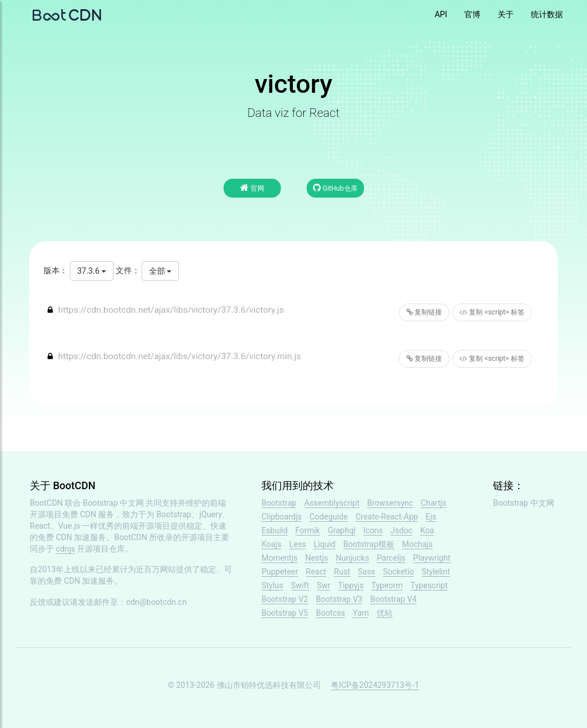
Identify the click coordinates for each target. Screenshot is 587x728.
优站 (385, 613)
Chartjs (434, 503)
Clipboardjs (281, 517)
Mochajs (417, 544)
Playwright (432, 558)
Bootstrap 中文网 (114, 503)
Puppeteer (280, 572)
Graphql (342, 530)
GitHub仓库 (335, 188)
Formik (308, 530)
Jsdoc (401, 530)
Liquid (324, 544)
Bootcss (330, 613)
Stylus (272, 585)
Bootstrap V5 (285, 613)
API (441, 14)
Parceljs (391, 558)
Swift (300, 585)
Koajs (271, 544)
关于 (506, 14)
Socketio (398, 572)
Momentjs (279, 558)
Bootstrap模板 (369, 544)
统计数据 (547, 14)
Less (297, 544)
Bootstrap (279, 503)
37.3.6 (92, 271)
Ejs (431, 517)
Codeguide (329, 517)
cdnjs (65, 549)
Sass (366, 572)
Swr (324, 585)
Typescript (429, 585)
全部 (160, 271)
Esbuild (274, 530)
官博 (472, 14)
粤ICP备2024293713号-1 (375, 685)
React (316, 572)
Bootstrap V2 (285, 599)
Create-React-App (387, 517)
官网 (252, 188)
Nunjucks (353, 558)
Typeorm (387, 585)
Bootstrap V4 (394, 599)
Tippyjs (351, 585)
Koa (427, 530)
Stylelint (436, 572)
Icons (373, 530)
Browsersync (390, 503)
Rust (342, 572)
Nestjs (316, 558)
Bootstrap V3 (339, 599)
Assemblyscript (332, 503)
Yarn (361, 613)
